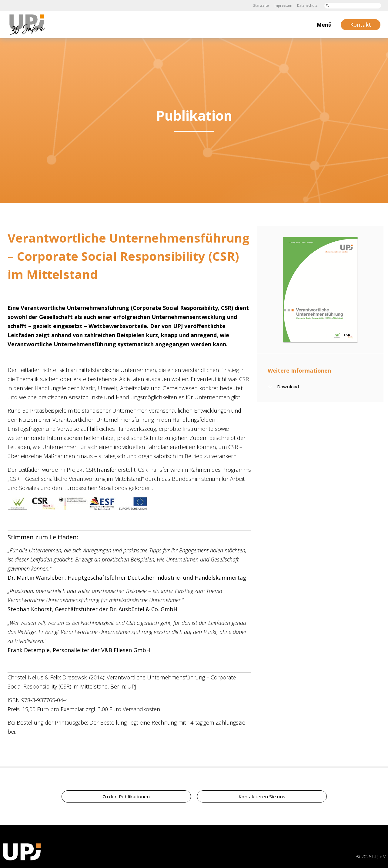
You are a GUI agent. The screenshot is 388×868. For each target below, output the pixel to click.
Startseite (257, 5)
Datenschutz (306, 5)
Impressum (280, 5)
